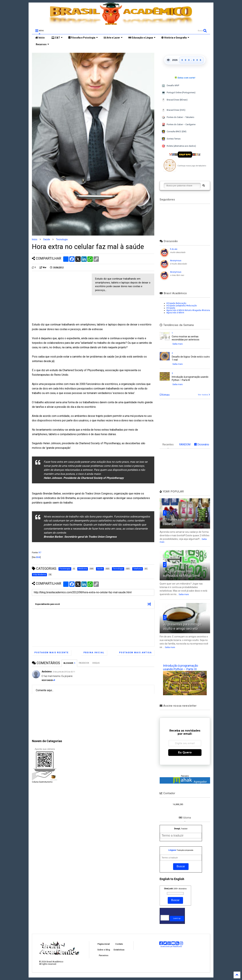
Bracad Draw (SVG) (174, 110)
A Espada (171, 308)
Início (40, 38)
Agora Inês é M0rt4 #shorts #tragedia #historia (188, 310)
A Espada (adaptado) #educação (182, 306)
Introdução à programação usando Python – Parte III (180, 667)
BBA (38, 557)
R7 (40, 552)
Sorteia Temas (171, 139)
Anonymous (176, 261)
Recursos (42, 44)
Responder (48, 680)
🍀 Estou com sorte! (185, 78)
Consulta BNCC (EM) (174, 132)
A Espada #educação (176, 303)
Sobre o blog (104, 950)
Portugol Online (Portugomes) (179, 93)
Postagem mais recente (52, 653)
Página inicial (94, 653)
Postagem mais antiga (135, 653)
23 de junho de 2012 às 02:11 (64, 672)
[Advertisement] (60, 297)
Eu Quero (185, 752)
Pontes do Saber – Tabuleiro (178, 117)
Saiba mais (178, 344)
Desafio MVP (170, 86)
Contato (119, 944)
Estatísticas (119, 950)
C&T (57, 38)
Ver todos (204, 395)
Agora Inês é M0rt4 (175, 313)
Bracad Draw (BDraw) (175, 100)
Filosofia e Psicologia (83, 38)
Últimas (165, 395)
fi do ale (174, 249)
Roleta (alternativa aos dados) (179, 146)
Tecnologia (62, 239)
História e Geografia (175, 38)
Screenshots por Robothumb (171, 946)
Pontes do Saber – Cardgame (179, 125)
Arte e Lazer (113, 38)
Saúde (47, 239)
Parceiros (104, 955)
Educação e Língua (142, 38)
